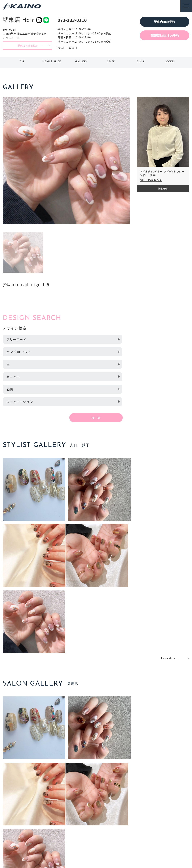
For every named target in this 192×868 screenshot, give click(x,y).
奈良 (62, 833)
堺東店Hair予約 (164, 22)
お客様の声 (29, 827)
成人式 (128, 822)
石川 (80, 810)
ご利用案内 (29, 815)
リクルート (159, 822)
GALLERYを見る (149, 180)
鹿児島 (81, 828)
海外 (80, 833)
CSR (155, 828)
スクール (129, 816)
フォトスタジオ (108, 816)
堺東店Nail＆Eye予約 (165, 35)
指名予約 (163, 189)
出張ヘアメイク (133, 810)
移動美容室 (105, 810)
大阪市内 (65, 816)
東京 (62, 810)
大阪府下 (65, 822)
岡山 (80, 816)
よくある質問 (29, 821)
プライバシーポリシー (166, 833)
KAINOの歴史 (161, 816)
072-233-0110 (72, 20)
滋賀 (62, 828)
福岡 (80, 822)
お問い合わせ (161, 839)
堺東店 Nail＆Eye (28, 45)
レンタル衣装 (107, 822)
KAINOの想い (161, 810)
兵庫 (62, 839)
